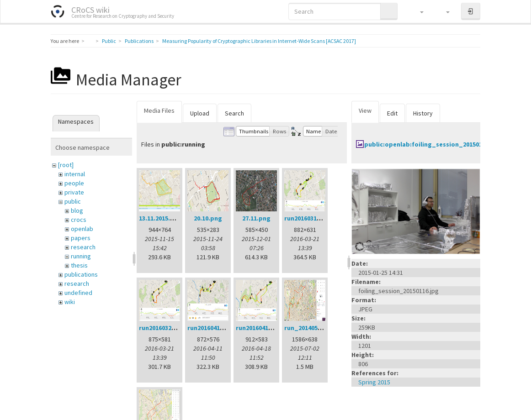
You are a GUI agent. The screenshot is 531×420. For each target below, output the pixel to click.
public (73, 201)
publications (81, 274)
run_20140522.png (311, 328)
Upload (200, 113)
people (74, 183)
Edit (392, 113)
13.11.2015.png (160, 218)
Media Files (159, 110)
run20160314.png (309, 218)
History (423, 113)
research (83, 247)
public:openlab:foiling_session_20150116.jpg (433, 144)
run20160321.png (164, 328)
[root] (66, 165)
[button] (417, 11)
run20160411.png (212, 328)
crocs (79, 220)
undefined (78, 293)
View (365, 110)
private (74, 192)
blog (77, 210)
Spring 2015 (374, 382)
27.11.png (256, 218)
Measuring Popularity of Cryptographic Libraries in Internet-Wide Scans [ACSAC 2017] (259, 41)
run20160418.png (260, 328)
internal (75, 174)
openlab (82, 229)
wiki (70, 302)
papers (81, 238)
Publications (139, 41)
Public (109, 41)
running (81, 256)
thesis (79, 265)
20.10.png (208, 218)
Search (234, 113)
